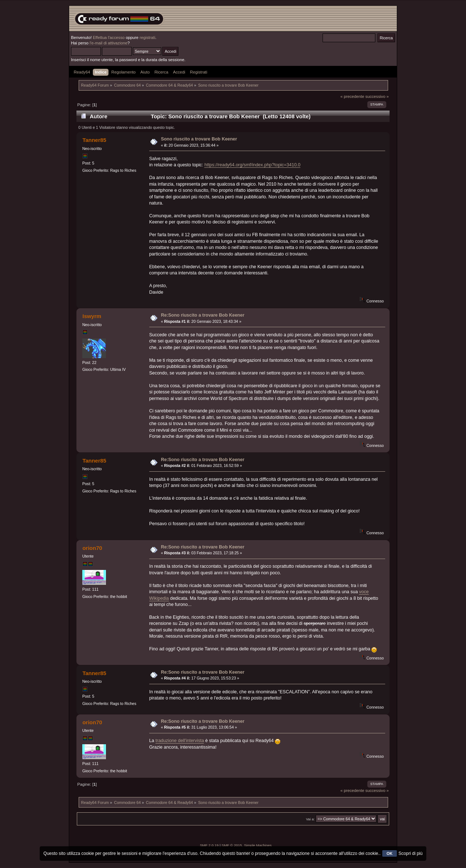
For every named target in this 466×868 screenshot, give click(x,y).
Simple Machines (258, 845)
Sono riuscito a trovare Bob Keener (199, 139)
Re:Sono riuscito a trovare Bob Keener (203, 315)
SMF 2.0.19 (209, 845)
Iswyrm (92, 316)
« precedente (352, 96)
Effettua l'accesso (109, 37)
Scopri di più (411, 853)
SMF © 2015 (232, 845)
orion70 (92, 548)
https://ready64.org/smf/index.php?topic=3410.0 (252, 165)
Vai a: (310, 819)
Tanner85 (94, 140)
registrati (147, 37)
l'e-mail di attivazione (108, 43)
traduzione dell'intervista (180, 741)
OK (390, 853)
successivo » (377, 96)
